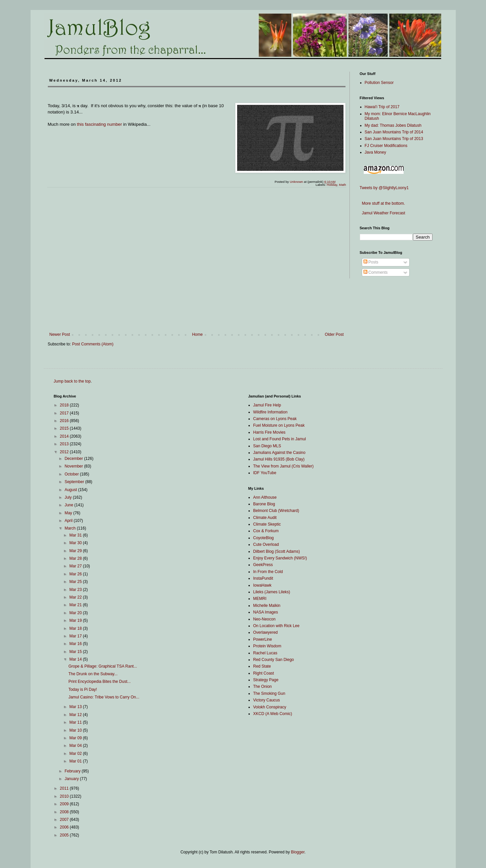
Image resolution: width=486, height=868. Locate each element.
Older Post (334, 334)
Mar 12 (76, 715)
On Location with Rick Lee (276, 626)
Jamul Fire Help (267, 405)
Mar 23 (76, 590)
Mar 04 (76, 746)
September (75, 482)
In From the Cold (268, 572)
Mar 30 (76, 543)
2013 (65, 444)
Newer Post (60, 334)
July (69, 497)
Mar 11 (76, 722)
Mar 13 (76, 707)
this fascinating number (99, 124)
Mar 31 (76, 535)
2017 (65, 413)
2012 (65, 452)
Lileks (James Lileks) (272, 592)
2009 (65, 804)
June (69, 505)
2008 (65, 812)
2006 (65, 827)
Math (342, 185)
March (71, 528)
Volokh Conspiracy (270, 707)
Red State (262, 666)
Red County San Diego (274, 660)
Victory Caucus (266, 700)
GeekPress (263, 565)
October (72, 474)
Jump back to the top (72, 381)
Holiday (332, 185)
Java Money (376, 152)
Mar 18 (76, 628)
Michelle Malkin (267, 606)
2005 (65, 835)
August (71, 490)
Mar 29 (76, 551)
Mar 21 (76, 605)
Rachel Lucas (265, 653)
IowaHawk (262, 585)
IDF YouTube (265, 473)
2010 (65, 796)
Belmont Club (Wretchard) (276, 511)
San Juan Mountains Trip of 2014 (394, 132)
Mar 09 (76, 738)
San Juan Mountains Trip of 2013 (394, 139)
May (69, 513)
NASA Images (266, 612)
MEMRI (260, 599)
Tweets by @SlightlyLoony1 (384, 188)
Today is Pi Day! (83, 689)
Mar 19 (76, 620)
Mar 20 (76, 613)
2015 (65, 428)
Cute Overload (266, 544)
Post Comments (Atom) (93, 344)
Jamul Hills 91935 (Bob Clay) (279, 459)
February (73, 771)
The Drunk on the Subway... (93, 674)
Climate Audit (265, 518)
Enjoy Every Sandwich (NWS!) (280, 558)
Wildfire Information (270, 412)
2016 (65, 421)
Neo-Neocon (264, 619)
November (74, 466)
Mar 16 (76, 644)
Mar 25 (76, 582)
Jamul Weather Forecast (383, 213)
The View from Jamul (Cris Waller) (283, 466)
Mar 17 (76, 636)
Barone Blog (264, 504)
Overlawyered (265, 632)
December (74, 459)
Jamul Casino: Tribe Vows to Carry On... (104, 697)
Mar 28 (76, 558)
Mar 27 (76, 566)
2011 (65, 788)
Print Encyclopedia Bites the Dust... (99, 682)
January (72, 779)
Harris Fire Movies (269, 432)
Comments (376, 272)
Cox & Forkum (266, 531)
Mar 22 (76, 597)
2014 (65, 436)
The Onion (262, 687)
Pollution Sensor (379, 83)
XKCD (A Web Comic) (273, 714)
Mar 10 (76, 730)
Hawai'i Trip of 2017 (382, 107)
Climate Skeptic (267, 524)
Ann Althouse (265, 497)
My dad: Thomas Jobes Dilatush (393, 125)
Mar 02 (76, 754)
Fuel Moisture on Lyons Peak (279, 425)
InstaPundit (263, 578)
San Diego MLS (267, 446)
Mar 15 (76, 652)
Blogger (298, 852)
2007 (65, 820)
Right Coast (264, 673)
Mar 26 (76, 574)
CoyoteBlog (263, 538)
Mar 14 (76, 659)
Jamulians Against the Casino (279, 453)
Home (197, 334)
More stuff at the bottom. (383, 203)
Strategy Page (266, 680)
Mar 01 (76, 761)
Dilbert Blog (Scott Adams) (277, 551)
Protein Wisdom (267, 646)
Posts (371, 262)
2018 (65, 405)
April (69, 521)
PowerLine (263, 639)
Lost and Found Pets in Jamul (280, 439)
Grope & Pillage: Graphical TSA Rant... (103, 666)
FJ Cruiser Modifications (386, 146)
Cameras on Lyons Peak (275, 419)
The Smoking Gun (269, 693)
